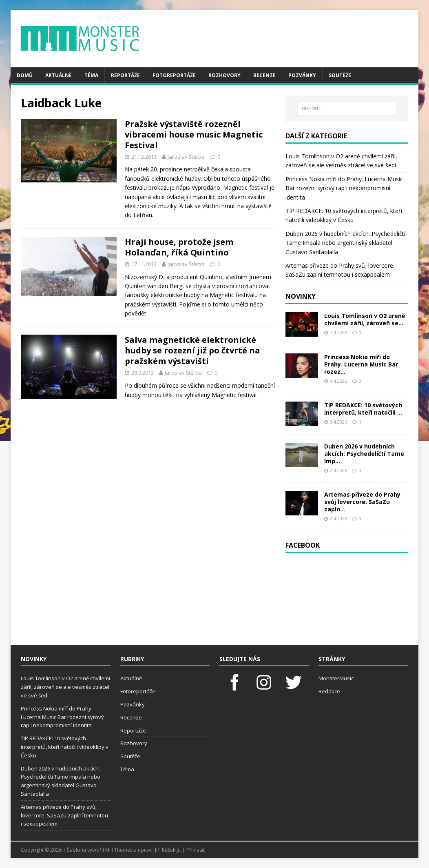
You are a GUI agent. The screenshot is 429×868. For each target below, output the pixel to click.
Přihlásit (196, 850)
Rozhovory (224, 75)
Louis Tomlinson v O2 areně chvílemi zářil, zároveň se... (365, 319)
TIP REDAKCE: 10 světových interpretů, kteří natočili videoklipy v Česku (65, 747)
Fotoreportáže (174, 75)
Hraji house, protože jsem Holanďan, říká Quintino (179, 247)
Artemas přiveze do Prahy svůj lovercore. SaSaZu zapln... (362, 502)
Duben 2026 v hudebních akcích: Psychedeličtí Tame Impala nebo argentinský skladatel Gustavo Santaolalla (345, 243)
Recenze (264, 75)
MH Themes (119, 850)
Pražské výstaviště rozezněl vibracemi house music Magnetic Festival (194, 134)
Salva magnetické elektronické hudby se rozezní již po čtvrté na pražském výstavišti (192, 350)
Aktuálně (59, 75)
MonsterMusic (336, 678)
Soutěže (340, 75)
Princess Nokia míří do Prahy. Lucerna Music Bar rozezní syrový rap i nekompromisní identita (344, 188)
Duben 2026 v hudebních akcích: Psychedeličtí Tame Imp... (364, 454)
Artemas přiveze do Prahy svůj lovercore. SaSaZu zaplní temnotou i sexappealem (64, 815)
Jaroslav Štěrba (186, 157)
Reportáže (125, 75)
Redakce (329, 691)
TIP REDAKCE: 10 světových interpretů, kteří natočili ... (363, 409)
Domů (25, 75)
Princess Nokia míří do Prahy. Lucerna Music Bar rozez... (361, 364)
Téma (91, 75)
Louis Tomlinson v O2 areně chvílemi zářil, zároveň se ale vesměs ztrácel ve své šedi (65, 687)
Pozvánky (302, 75)
